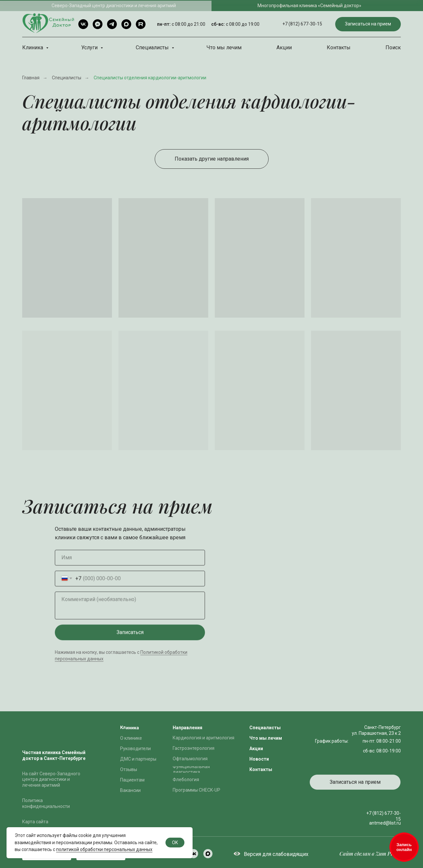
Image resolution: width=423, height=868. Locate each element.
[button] (368, 24)
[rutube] (141, 24)
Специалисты (153, 47)
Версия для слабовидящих (276, 854)
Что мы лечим (224, 47)
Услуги (90, 47)
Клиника (33, 47)
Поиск (393, 47)
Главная (31, 78)
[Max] (126, 24)
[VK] (83, 24)
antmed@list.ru (385, 823)
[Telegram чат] (98, 24)
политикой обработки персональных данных (104, 849)
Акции (284, 47)
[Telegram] (112, 24)
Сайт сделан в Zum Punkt (370, 853)
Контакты (339, 47)
